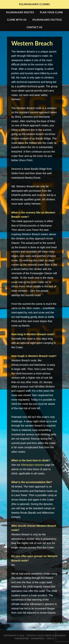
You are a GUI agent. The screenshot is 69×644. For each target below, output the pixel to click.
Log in (51, 638)
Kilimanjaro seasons (32, 465)
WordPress (38, 638)
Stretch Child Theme (39, 636)
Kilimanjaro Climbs (34, 4)
